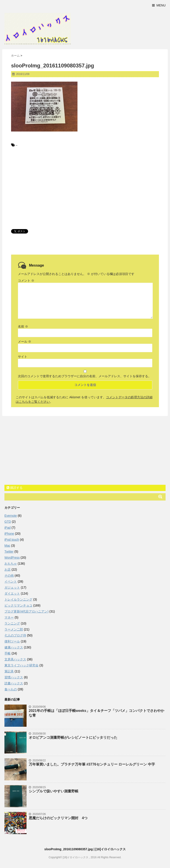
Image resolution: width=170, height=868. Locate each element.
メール (25, 342)
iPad (8, 528)
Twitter (9, 552)
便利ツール (12, 641)
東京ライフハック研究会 (21, 665)
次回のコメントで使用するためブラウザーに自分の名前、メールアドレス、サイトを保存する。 (85, 376)
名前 (23, 326)
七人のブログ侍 (15, 635)
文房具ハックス (15, 659)
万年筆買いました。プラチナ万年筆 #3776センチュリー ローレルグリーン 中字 (92, 764)
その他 (9, 575)
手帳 (8, 653)
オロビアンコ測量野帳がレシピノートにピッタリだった (73, 737)
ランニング (12, 623)
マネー (9, 617)
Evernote (11, 516)
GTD (8, 522)
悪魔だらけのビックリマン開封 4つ (58, 818)
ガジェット (12, 587)
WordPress (12, 558)
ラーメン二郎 (14, 629)
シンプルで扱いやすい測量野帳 (54, 791)
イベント (11, 581)
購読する (15, 488)
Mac (7, 546)
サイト (23, 357)
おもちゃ (11, 564)
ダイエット (12, 593)
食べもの (11, 689)
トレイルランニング (18, 599)
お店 (8, 570)
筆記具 (9, 671)
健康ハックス (14, 647)
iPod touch (12, 540)
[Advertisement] (85, 188)
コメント (26, 281)
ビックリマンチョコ (18, 605)
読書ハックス (14, 683)
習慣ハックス (14, 677)
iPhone (9, 534)
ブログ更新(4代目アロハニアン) (26, 611)
